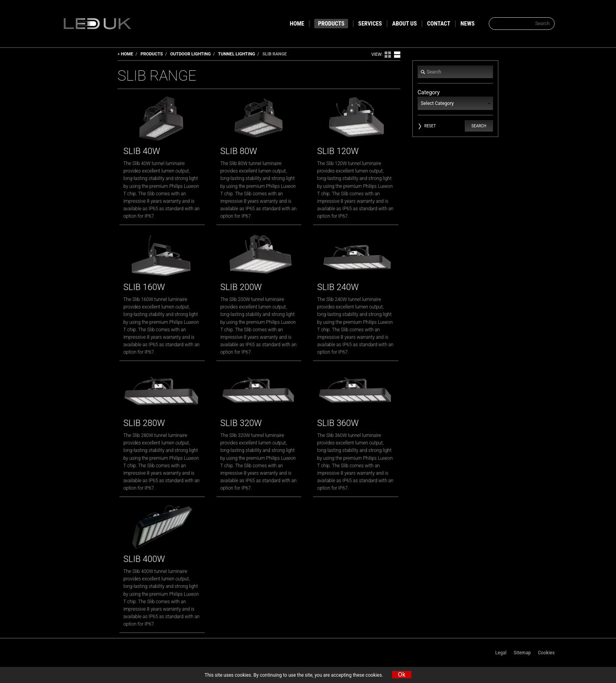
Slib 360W (338, 423)
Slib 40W (142, 151)
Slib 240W (338, 287)
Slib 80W (239, 151)
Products (152, 54)
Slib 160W (144, 287)
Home (127, 54)
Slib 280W (144, 423)
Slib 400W (144, 559)
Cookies (546, 652)
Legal (501, 652)
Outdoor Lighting (190, 54)
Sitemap (522, 652)
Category (455, 100)
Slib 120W (338, 151)
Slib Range (275, 54)
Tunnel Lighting (236, 54)
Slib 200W (241, 287)
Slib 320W (241, 423)
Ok (402, 675)
